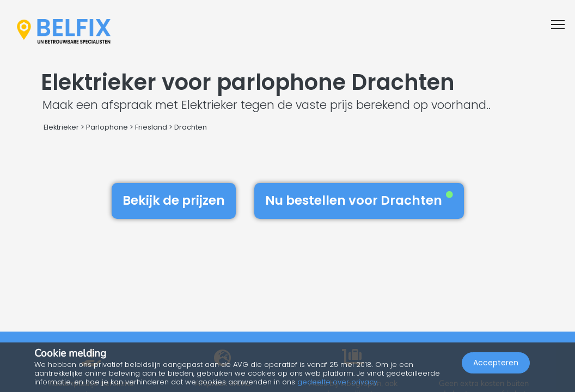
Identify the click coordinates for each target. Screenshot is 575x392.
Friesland (151, 127)
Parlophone (107, 127)
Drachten (191, 127)
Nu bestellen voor (359, 200)
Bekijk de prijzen (174, 200)
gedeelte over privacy (337, 382)
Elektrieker (61, 127)
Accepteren (496, 363)
